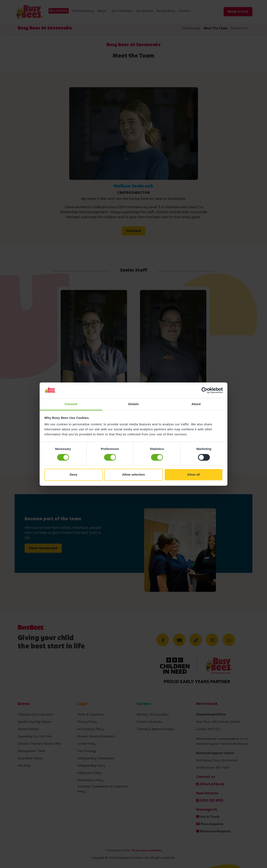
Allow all (193, 475)
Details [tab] (133, 404)
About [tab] (196, 404)
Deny (74, 475)
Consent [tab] (71, 404)
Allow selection (133, 475)
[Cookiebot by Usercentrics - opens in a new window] (205, 390)
